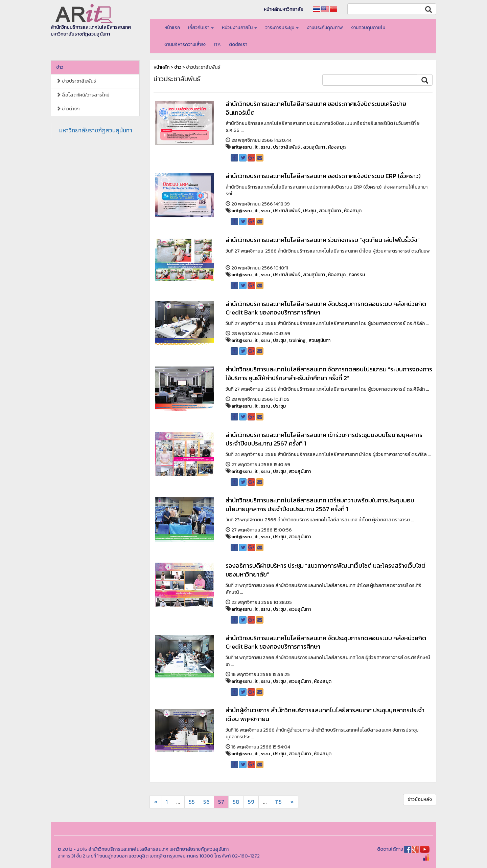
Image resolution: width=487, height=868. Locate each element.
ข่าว (60, 67)
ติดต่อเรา (238, 45)
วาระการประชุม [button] (282, 28)
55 (192, 802)
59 (251, 802)
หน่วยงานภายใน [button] (239, 28)
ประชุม (309, 211)
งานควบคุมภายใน (368, 28)
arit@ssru (241, 147)
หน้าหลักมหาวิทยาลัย (284, 9)
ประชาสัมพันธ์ (286, 147)
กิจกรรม (357, 275)
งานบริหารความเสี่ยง (185, 45)
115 (279, 802)
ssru (265, 147)
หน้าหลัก (161, 67)
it (256, 147)
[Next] (156, 802)
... (178, 802)
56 (206, 802)
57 (221, 802)
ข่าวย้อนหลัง (420, 799)
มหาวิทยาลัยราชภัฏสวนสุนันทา (96, 130)
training (297, 340)
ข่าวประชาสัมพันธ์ (76, 81)
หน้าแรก (172, 28)
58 (236, 802)
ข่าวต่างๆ (68, 109)
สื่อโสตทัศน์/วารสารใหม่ (83, 95)
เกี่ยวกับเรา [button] (201, 28)
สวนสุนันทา (314, 147)
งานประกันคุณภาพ (325, 28)
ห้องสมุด (337, 147)
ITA (217, 45)
